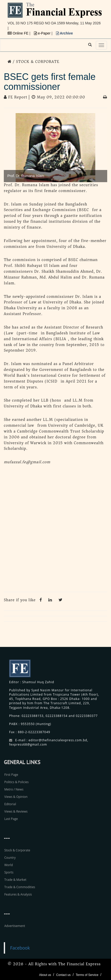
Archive (64, 33)
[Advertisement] (55, 530)
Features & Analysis (18, 894)
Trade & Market (15, 880)
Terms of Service (87, 975)
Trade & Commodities (20, 887)
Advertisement (15, 926)
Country (10, 858)
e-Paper (43, 33)
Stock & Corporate (17, 850)
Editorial (10, 804)
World (9, 865)
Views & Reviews (16, 811)
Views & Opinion (16, 797)
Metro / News (14, 789)
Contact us (63, 975)
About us (45, 975)
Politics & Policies (16, 782)
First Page (11, 775)
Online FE (18, 33)
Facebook (20, 948)
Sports (9, 872)
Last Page (11, 819)
